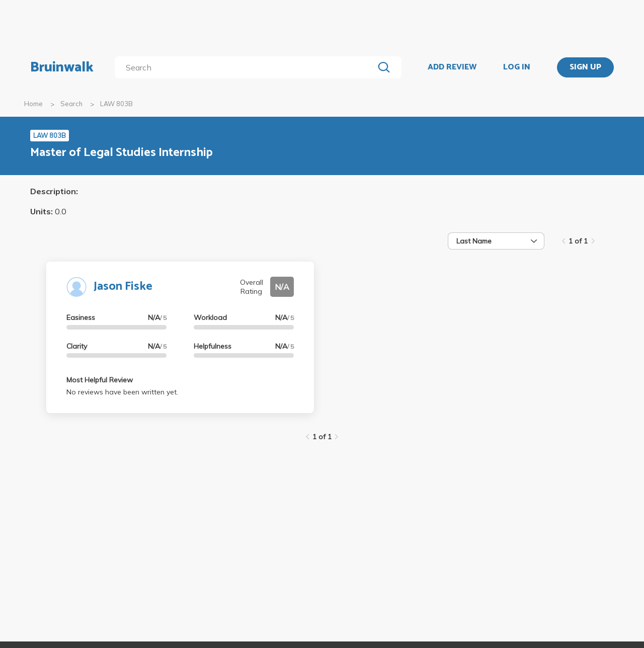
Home (33, 104)
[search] (246, 67)
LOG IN (517, 67)
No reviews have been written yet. (122, 392)
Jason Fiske (123, 287)
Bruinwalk (62, 67)
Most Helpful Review (100, 380)
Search (71, 104)
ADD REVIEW (452, 67)
